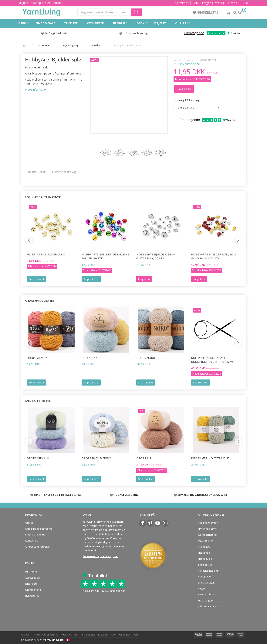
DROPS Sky (89, 358)
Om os (233, 3)
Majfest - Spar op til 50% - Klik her (41, 3)
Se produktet (36, 279)
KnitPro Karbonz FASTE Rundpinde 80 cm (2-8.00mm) (212, 360)
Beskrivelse (37, 172)
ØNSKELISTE (206, 12)
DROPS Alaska (37, 358)
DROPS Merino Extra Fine (210, 458)
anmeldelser (207, 60)
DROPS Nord (146, 358)
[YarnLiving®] (41, 12)
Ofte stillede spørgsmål (39, 529)
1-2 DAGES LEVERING (126, 495)
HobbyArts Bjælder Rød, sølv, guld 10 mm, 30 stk (214, 256)
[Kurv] (236, 12)
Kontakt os (182, 3)
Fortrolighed (121, 635)
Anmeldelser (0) (64, 172)
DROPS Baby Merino (96, 458)
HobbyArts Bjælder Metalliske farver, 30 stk (105, 256)
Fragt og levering (213, 3)
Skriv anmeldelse (189, 64)
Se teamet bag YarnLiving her (100, 556)
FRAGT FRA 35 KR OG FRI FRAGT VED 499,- (58, 495)
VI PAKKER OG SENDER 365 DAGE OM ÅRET (202, 495)
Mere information (36, 89)
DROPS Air (144, 458)
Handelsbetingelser (94, 635)
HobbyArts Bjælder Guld (46, 254)
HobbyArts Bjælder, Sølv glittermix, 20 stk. (156, 256)
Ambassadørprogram (38, 547)
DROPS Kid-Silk (38, 458)
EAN (195, 3)
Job (136, 635)
